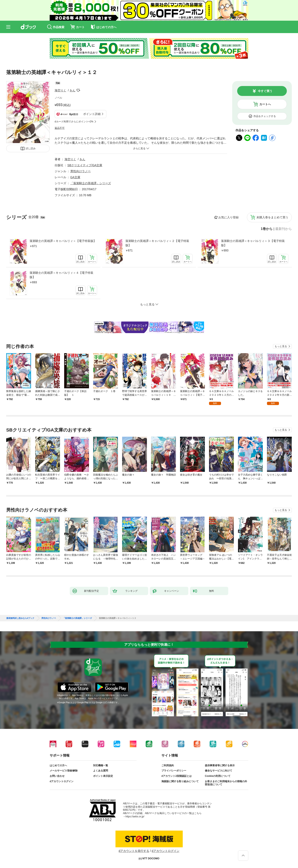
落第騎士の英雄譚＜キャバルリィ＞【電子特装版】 (63, 241)
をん (72, 90)
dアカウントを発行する (134, 851)
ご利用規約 (168, 765)
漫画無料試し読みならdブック (20, 618)
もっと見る (281, 346)
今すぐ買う (265, 91)
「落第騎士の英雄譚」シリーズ (91, 183)
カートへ (265, 104)
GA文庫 (75, 177)
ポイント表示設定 (103, 776)
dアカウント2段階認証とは (177, 776)
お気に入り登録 (228, 217)
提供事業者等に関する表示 (220, 765)
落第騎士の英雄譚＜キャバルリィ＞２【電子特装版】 (157, 243)
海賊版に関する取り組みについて (180, 781)
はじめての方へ (58, 765)
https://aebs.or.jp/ (135, 817)
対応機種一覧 (101, 765)
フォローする (78, 90)
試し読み (31, 148)
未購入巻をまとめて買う (272, 217)
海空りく (60, 90)
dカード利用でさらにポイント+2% (74, 122)
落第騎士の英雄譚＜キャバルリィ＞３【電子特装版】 (253, 243)
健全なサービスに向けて (219, 771)
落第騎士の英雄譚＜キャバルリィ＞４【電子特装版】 (61, 275)
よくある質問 (101, 771)
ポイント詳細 (92, 114)
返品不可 (60, 128)
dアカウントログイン (62, 781)
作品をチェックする (265, 116)
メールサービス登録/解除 (64, 771)
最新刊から (284, 229)
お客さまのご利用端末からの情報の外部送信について (226, 783)
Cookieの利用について (218, 776)
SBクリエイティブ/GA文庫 (85, 165)
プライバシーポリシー (174, 771)
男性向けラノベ (81, 171)
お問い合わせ (57, 776)
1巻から (267, 229)
